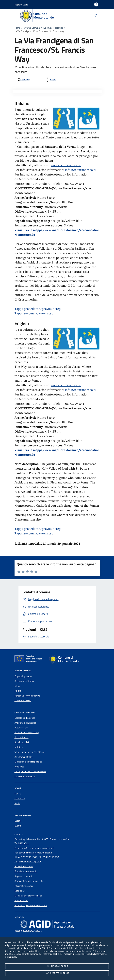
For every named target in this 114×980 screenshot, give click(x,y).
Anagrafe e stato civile (25, 723)
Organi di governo (23, 676)
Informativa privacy (24, 886)
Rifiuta (57, 966)
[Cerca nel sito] (96, 16)
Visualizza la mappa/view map (36, 230)
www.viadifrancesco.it (66, 165)
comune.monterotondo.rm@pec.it (35, 853)
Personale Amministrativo (27, 696)
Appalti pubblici (22, 742)
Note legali (20, 891)
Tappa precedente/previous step (38, 309)
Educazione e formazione (27, 732)
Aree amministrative (24, 681)
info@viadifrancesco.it (80, 170)
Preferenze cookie (50, 954)
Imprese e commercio (25, 776)
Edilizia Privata (22, 737)
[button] (21, 5)
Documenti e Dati (23, 700)
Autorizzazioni (21, 728)
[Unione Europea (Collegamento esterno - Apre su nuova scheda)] (29, 659)
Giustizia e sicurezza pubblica (28, 762)
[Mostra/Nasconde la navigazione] (7, 15)
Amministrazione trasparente (29, 881)
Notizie (18, 794)
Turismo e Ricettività (53, 28)
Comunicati (20, 799)
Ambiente (19, 767)
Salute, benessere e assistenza (30, 752)
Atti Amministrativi (24, 757)
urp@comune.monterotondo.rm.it (38, 848)
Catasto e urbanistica (25, 718)
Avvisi (17, 803)
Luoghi (18, 821)
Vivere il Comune (32, 28)
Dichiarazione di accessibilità (28, 896)
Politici (18, 691)
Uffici (17, 686)
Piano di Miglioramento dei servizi (31, 905)
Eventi (18, 826)
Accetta (57, 973)
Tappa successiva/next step (34, 313)
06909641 (23, 843)
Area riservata (21, 900)
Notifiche (19, 747)
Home (17, 28)
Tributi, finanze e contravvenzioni (30, 771)
